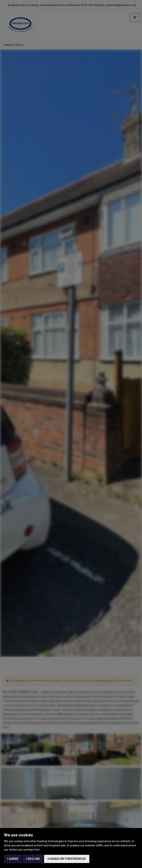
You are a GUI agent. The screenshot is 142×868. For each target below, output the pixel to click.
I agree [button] (13, 859)
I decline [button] (33, 859)
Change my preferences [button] (67, 859)
